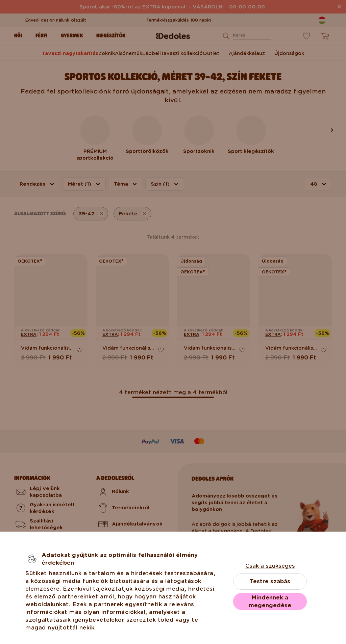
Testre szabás (270, 581)
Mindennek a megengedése (270, 601)
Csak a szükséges (270, 566)
